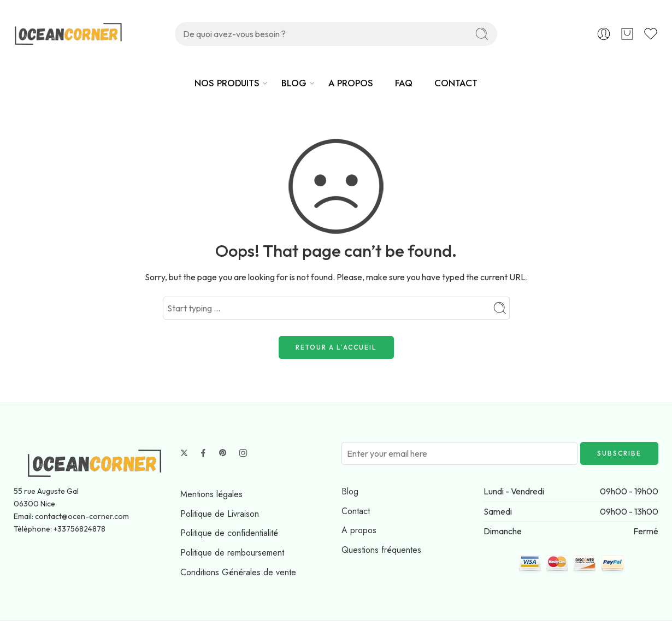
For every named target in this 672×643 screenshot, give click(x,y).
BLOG (294, 83)
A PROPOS (351, 83)
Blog (350, 491)
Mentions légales (211, 494)
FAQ (404, 83)
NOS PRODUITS (227, 83)
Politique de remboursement (232, 553)
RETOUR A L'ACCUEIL (336, 347)
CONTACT (456, 83)
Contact (356, 511)
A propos (359, 530)
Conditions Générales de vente (238, 572)
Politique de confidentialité (229, 533)
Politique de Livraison (220, 514)
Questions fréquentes (381, 550)
